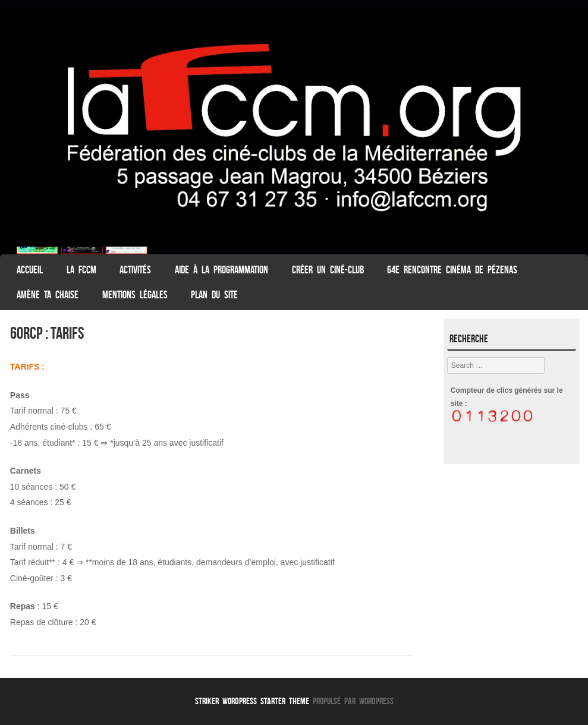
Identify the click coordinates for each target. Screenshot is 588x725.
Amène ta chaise (48, 295)
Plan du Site (214, 295)
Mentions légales (135, 295)
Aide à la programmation (221, 270)
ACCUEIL (30, 270)
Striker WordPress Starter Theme (252, 701)
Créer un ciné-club (328, 270)
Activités (135, 270)
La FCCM (81, 270)
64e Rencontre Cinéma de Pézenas (452, 270)
